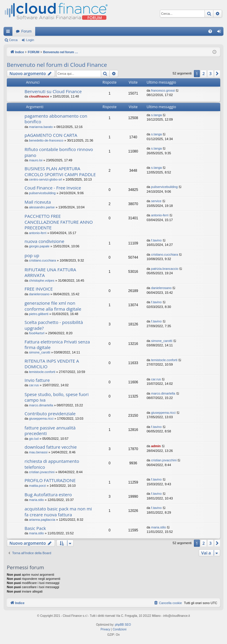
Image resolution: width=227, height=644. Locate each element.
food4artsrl (37, 333)
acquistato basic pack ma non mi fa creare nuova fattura (58, 511)
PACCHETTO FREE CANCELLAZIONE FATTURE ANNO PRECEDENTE (59, 222)
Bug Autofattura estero (48, 494)
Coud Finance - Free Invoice (53, 188)
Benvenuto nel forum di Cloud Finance (57, 65)
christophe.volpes (42, 280)
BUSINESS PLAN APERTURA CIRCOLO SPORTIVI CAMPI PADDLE (60, 171)
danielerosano (39, 294)
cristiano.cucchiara (42, 260)
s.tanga (156, 115)
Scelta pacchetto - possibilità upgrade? (54, 325)
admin (156, 446)
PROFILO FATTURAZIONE (50, 480)
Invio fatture (37, 380)
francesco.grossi (163, 90)
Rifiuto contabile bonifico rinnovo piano (59, 152)
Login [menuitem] (220, 33)
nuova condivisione (44, 241)
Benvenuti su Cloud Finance (53, 91)
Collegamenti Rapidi (9, 33)
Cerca (13, 40)
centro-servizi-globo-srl (45, 179)
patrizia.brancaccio (165, 269)
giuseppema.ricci (41, 418)
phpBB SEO (123, 625)
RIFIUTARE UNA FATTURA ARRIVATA (50, 272)
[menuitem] (210, 31)
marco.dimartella (41, 405)
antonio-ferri (38, 233)
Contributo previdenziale (50, 413)
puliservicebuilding (42, 193)
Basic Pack (35, 528)
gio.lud (34, 439)
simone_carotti (40, 352)
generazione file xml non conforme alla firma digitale (53, 306)
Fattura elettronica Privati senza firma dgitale (57, 344)
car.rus (34, 385)
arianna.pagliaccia (42, 520)
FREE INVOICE (39, 289)
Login (30, 40)
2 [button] (204, 73)
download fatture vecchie (51, 447)
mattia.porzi (37, 486)
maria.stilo (36, 500)
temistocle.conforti (42, 372)
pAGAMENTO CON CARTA (51, 135)
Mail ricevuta (38, 202)
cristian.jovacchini (42, 472)
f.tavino (156, 240)
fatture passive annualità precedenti (50, 430)
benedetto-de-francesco (46, 140)
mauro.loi (36, 160)
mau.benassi (38, 452)
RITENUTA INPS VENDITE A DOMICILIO (52, 364)
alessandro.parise (42, 207)
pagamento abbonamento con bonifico (56, 119)
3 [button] (210, 73)
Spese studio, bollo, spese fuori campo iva (57, 397)
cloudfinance (39, 96)
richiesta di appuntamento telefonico (52, 464)
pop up (32, 255)
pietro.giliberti (39, 314)
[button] (217, 74)
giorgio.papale (39, 246)
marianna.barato (41, 127)
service (156, 201)
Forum (26, 31)
